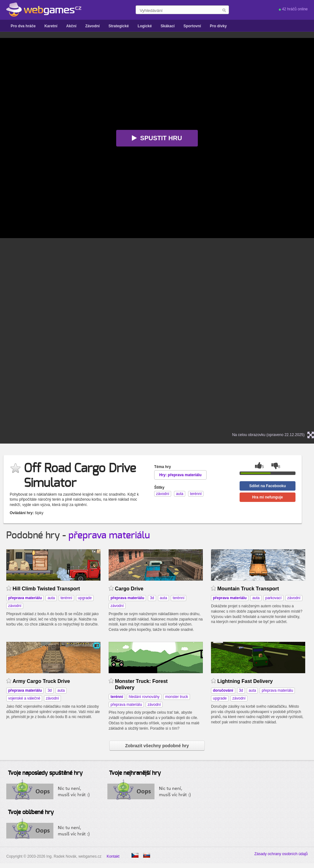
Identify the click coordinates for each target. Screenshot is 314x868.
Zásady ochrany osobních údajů (281, 854)
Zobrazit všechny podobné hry (157, 746)
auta (51, 598)
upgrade (85, 598)
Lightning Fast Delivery (245, 681)
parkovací (273, 598)
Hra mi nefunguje (268, 497)
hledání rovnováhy (144, 697)
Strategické (119, 26)
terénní (66, 598)
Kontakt (113, 856)
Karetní (51, 26)
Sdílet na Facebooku (268, 486)
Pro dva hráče (23, 26)
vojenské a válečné (24, 698)
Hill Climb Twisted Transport (46, 589)
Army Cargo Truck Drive (41, 681)
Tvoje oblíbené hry (31, 812)
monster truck (177, 697)
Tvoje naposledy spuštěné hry (45, 773)
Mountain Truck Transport (248, 589)
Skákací (168, 26)
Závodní (92, 26)
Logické (145, 26)
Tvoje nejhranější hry (135, 773)
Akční (71, 26)
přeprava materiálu (109, 535)
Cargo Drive (129, 589)
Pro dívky (218, 26)
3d (152, 598)
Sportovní (192, 26)
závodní (15, 606)
